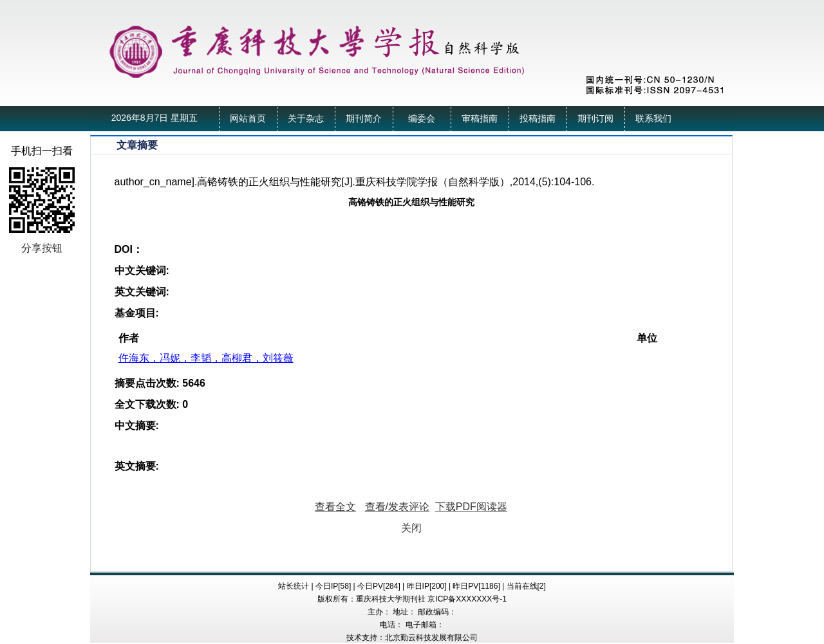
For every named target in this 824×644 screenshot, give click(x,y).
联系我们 (653, 119)
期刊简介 (364, 119)
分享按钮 (42, 248)
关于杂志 (306, 119)
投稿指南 (538, 119)
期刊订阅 (595, 119)
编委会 (422, 119)
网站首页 (248, 119)
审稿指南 (480, 119)
